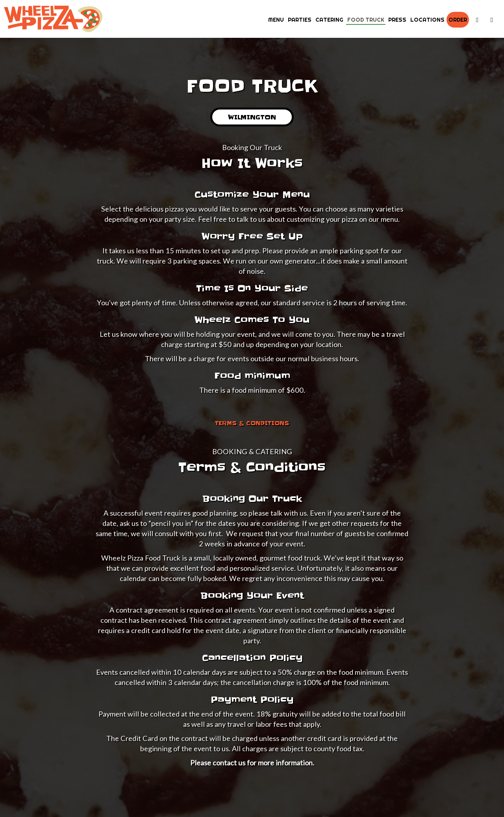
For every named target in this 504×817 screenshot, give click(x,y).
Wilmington (243, 120)
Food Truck (366, 20)
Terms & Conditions (252, 423)
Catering (329, 20)
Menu (276, 20)
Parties (300, 20)
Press (397, 20)
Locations (427, 20)
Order (458, 20)
